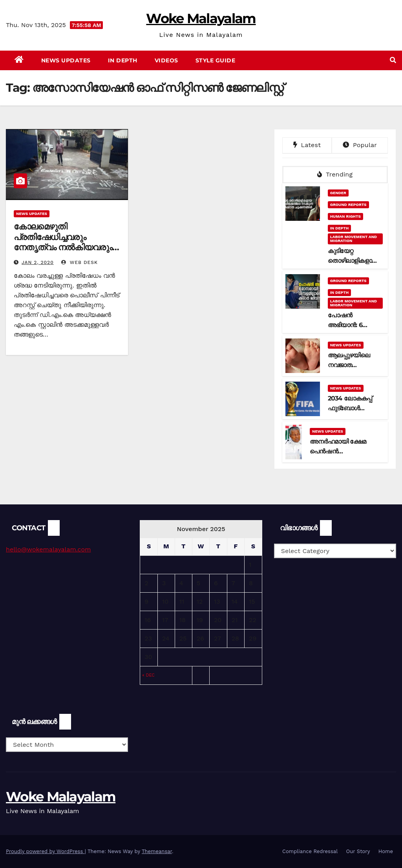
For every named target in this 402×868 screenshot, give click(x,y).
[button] (393, 60)
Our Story (358, 851)
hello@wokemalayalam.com (48, 549)
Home (386, 851)
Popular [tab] (360, 145)
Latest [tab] (307, 145)
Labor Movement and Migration (354, 239)
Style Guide (216, 60)
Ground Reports (348, 205)
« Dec (148, 675)
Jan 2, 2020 (38, 262)
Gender (338, 193)
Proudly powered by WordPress (45, 851)
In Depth (123, 60)
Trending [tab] (335, 174)
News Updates (66, 60)
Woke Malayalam (201, 18)
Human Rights (345, 216)
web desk (79, 262)
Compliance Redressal (310, 851)
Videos (166, 60)
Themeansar (157, 851)
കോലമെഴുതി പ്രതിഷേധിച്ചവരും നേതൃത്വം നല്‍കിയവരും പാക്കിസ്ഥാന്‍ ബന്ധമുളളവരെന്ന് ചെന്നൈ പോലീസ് (63, 252)
